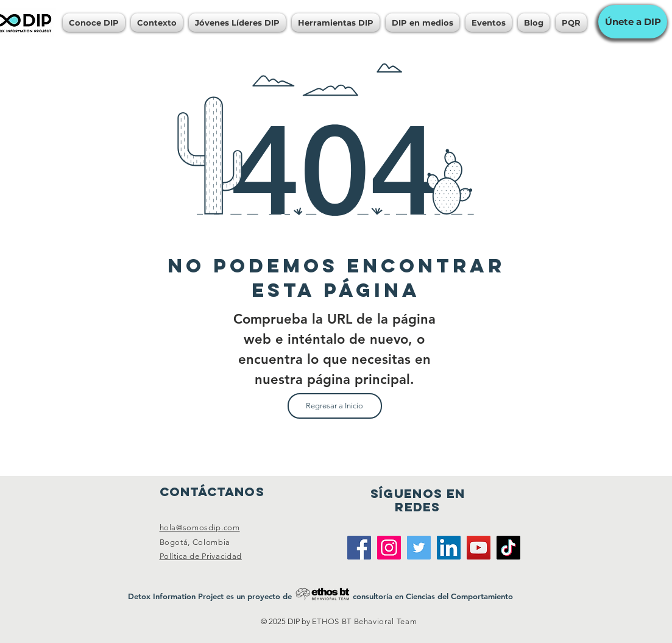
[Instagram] (389, 548)
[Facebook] (359, 548)
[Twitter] (419, 548)
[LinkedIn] (449, 548)
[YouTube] (479, 548)
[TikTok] (508, 548)
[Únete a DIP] (633, 22)
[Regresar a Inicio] (335, 406)
